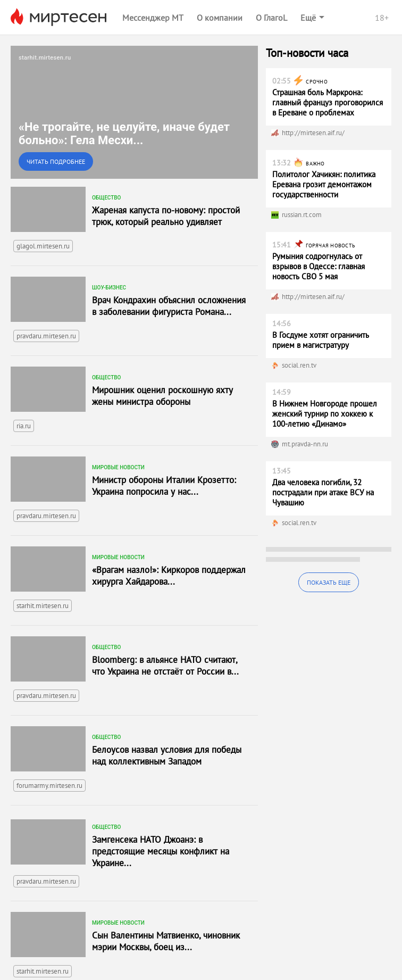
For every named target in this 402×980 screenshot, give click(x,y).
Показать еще (329, 582)
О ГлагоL (271, 18)
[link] (134, 112)
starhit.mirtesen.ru (43, 606)
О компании (220, 18)
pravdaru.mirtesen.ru (46, 336)
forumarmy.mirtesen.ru (49, 786)
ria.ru (24, 426)
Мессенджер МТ (153, 18)
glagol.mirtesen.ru (43, 246)
